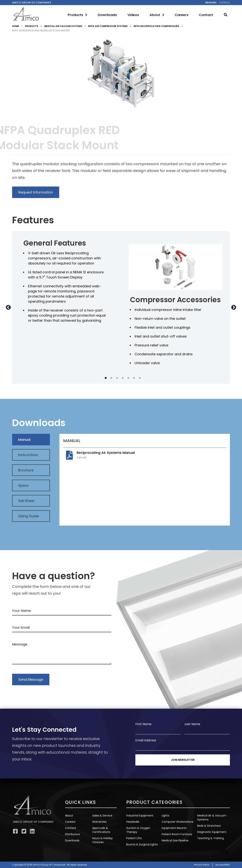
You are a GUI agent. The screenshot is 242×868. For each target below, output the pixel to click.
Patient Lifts (134, 838)
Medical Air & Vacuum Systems (212, 818)
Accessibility (223, 865)
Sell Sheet (26, 501)
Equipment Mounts (174, 828)
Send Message (31, 680)
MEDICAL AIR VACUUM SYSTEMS (63, 26)
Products (77, 15)
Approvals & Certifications (101, 830)
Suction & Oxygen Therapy (138, 830)
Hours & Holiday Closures (102, 840)
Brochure (26, 470)
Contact (206, 15)
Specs (23, 485)
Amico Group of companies (32, 3)
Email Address (146, 740)
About (157, 15)
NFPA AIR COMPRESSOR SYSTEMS (108, 26)
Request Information (36, 192)
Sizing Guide (28, 516)
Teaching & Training (211, 838)
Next (234, 307)
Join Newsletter (183, 760)
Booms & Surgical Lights (142, 844)
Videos (133, 15)
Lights (165, 816)
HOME (16, 26)
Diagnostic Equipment (212, 832)
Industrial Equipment (140, 816)
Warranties (99, 822)
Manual (24, 440)
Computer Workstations (178, 822)
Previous (8, 307)
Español (225, 3)
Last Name (192, 724)
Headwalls (133, 822)
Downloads (107, 15)
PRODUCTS (32, 26)
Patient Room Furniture (177, 834)
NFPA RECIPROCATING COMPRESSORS (156, 26)
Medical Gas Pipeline (175, 840)
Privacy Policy (202, 865)
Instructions (28, 455)
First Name (143, 724)
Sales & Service (102, 816)
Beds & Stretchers (209, 826)
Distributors (73, 834)
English (211, 3)
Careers (181, 15)
